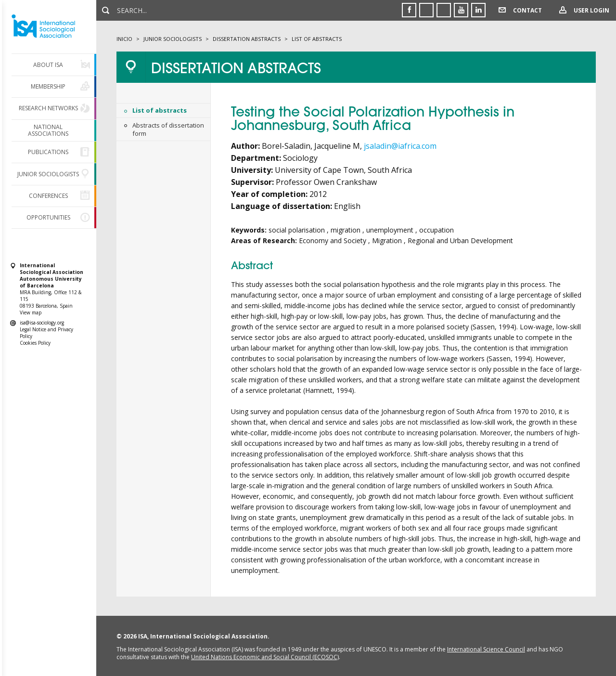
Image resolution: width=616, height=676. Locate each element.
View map (31, 312)
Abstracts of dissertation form (168, 129)
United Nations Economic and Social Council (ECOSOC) (265, 657)
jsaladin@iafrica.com (400, 146)
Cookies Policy (35, 343)
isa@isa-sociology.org (42, 323)
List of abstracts (160, 110)
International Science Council (486, 649)
